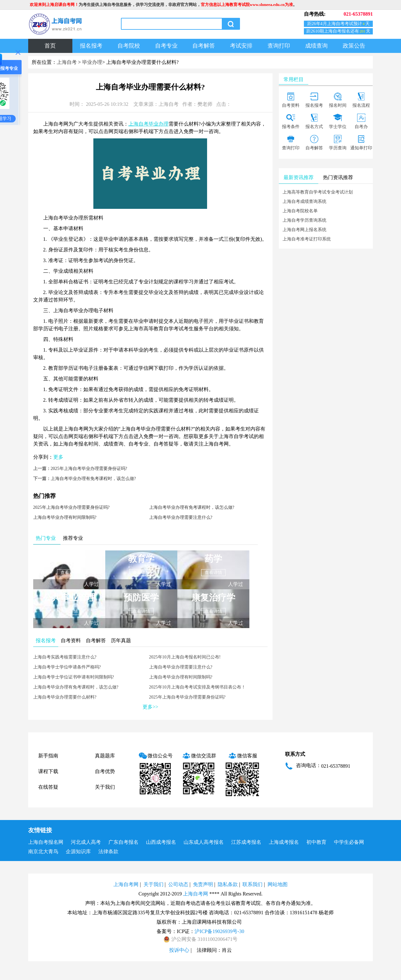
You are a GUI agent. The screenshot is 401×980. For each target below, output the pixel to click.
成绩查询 (316, 46)
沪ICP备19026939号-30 (219, 931)
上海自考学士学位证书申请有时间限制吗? (74, 677)
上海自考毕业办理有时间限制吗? (65, 517)
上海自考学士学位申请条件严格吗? (67, 667)
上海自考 (67, 62)
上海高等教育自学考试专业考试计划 (318, 192)
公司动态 (178, 884)
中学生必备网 (349, 842)
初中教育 (316, 842)
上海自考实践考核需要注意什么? (65, 657)
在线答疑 (48, 787)
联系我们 (253, 884)
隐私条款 (228, 884)
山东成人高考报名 (204, 842)
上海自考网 (126, 884)
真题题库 (105, 756)
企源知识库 (78, 851)
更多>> (150, 707)
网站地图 (278, 884)
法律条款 (108, 851)
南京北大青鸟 (43, 851)
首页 (50, 46)
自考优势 (105, 771)
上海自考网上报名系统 (305, 230)
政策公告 (354, 46)
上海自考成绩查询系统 (305, 201)
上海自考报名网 (46, 842)
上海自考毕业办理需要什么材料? (65, 697)
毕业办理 (92, 62)
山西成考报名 (161, 842)
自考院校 (129, 46)
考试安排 (241, 46)
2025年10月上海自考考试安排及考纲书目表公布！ (197, 687)
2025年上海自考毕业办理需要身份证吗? (89, 469)
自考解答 (204, 46)
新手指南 (48, 756)
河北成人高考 (86, 842)
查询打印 (279, 46)
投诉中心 (179, 950)
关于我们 (105, 787)
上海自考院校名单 (300, 211)
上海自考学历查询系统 (305, 220)
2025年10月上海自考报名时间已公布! (185, 657)
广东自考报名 (123, 842)
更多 (58, 457)
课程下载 (48, 771)
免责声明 (203, 884)
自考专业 (166, 46)
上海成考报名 (284, 842)
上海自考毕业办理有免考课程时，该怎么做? (93, 479)
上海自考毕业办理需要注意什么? (181, 517)
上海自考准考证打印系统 (307, 239)
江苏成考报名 (246, 842)
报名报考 (91, 46)
